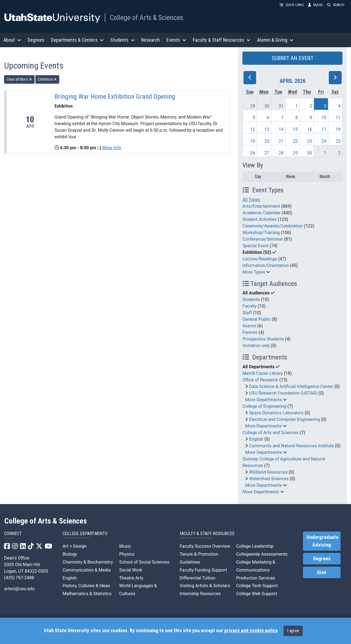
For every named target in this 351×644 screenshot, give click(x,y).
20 (267, 141)
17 (324, 129)
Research (151, 40)
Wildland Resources (268, 472)
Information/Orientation (265, 265)
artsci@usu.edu (19, 589)
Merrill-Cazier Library (263, 373)
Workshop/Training (261, 233)
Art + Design (74, 546)
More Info (112, 148)
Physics (127, 554)
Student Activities (260, 219)
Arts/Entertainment (261, 206)
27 (267, 153)
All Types (251, 200)
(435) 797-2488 (19, 578)
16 (310, 129)
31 (281, 106)
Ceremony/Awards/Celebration (273, 226)
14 (281, 129)
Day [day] (258, 177)
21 (281, 141)
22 (295, 141)
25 (338, 141)
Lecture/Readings (260, 259)
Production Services (256, 578)
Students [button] (122, 40)
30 (267, 106)
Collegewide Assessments (262, 554)
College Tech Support (257, 586)
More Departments (263, 400)
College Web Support (257, 594)
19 (253, 141)
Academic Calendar (261, 213)
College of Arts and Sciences (270, 433)
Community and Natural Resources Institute (291, 446)
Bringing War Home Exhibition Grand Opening (115, 97)
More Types (254, 272)
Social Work (131, 570)
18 (338, 129)
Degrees (36, 40)
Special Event (255, 246)
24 (324, 141)
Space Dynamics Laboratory (276, 413)
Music (125, 546)
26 (253, 153)
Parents (250, 332)
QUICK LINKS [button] (292, 5)
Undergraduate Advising (322, 541)
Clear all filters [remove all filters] (19, 79)
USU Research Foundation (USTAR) (283, 393)
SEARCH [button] (336, 5)
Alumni (249, 326)
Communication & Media (87, 570)
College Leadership (255, 546)
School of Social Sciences (144, 562)
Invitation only (256, 346)
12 (253, 129)
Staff (247, 313)
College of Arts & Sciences (146, 18)
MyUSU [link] (315, 5)
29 (253, 106)
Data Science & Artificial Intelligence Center (291, 386)
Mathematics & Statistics (87, 594)
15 (295, 129)
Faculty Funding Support (203, 570)
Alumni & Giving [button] (275, 40)
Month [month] (325, 177)
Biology (70, 554)
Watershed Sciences (269, 479)
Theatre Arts (131, 578)
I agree (293, 631)
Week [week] (291, 177)
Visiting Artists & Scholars (205, 586)
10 (324, 118)
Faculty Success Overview (205, 546)
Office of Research (260, 380)
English (256, 439)
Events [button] (176, 40)
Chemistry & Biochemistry (88, 562)
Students (251, 299)
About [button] (12, 40)
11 (338, 118)
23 (310, 141)
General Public (256, 319)
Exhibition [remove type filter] (47, 79)
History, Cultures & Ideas (86, 586)
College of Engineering (264, 406)
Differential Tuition (197, 578)
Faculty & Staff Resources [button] (222, 40)
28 (281, 153)
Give (322, 572)
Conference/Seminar (263, 239)
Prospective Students (263, 339)
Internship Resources (200, 594)
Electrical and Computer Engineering (284, 419)
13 (267, 129)
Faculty (249, 306)
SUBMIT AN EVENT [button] (293, 58)
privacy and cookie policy (251, 631)
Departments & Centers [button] (77, 40)
